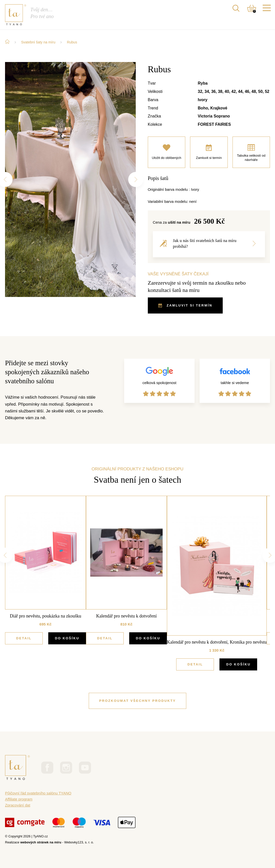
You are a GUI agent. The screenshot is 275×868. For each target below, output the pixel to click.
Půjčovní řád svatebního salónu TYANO (38, 793)
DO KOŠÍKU (67, 638)
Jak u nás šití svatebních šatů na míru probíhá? (208, 243)
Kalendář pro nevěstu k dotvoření (127, 616)
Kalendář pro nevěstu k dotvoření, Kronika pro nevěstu (217, 642)
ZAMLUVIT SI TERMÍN (185, 305)
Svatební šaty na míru (38, 42)
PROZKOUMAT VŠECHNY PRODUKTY (137, 701)
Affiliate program (19, 799)
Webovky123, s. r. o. (79, 842)
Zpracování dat (18, 805)
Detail (24, 638)
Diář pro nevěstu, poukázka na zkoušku (45, 616)
